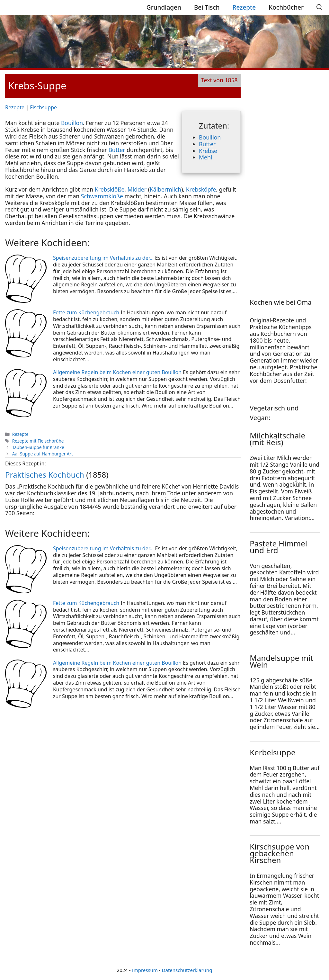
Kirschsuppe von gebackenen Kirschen (280, 853)
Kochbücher (286, 7)
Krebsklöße (110, 189)
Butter (207, 144)
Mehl (205, 157)
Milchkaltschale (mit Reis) (277, 439)
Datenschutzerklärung (187, 970)
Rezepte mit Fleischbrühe (38, 441)
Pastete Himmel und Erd (278, 547)
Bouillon (210, 137)
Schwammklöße (102, 196)
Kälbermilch (165, 189)
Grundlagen (164, 7)
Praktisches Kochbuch (45, 475)
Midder (137, 189)
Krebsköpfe (201, 189)
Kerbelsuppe (272, 752)
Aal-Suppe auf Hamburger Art (43, 454)
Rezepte (244, 7)
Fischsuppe (43, 107)
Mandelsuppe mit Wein (281, 661)
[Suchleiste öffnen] (320, 7)
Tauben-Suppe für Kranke (38, 447)
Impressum (145, 970)
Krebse (208, 151)
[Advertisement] (289, 178)
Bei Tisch (207, 7)
